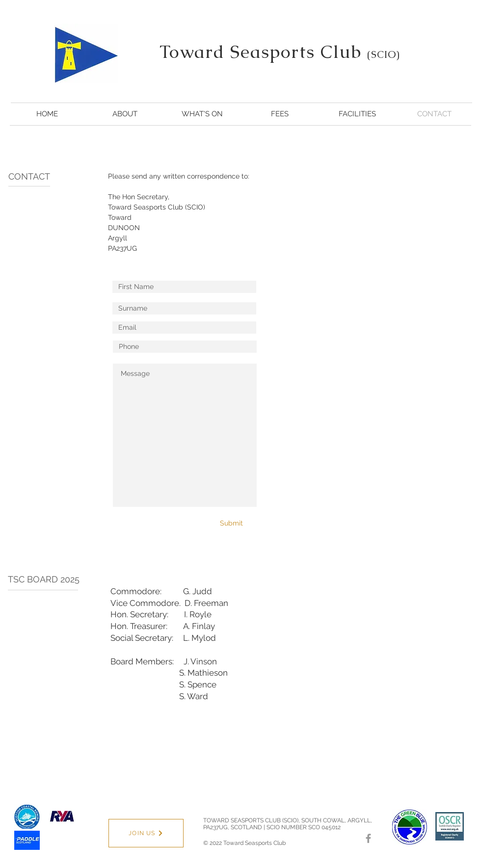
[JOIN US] (146, 833)
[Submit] (227, 523)
